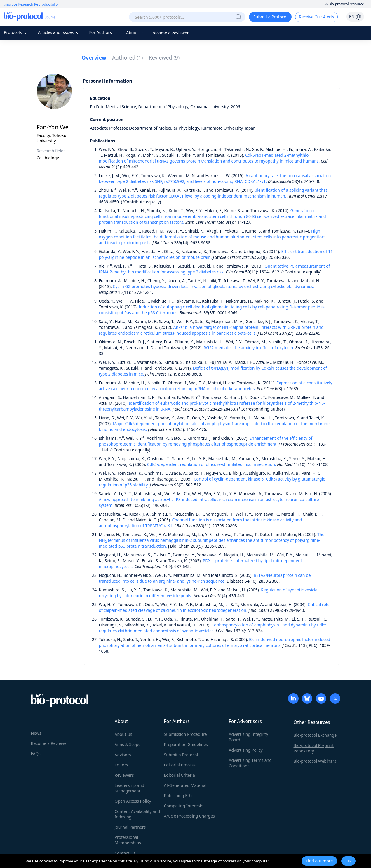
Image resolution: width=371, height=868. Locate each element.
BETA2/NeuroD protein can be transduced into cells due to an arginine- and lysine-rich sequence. (205, 578)
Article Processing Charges (189, 816)
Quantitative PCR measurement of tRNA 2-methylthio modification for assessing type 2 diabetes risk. (215, 269)
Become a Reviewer (170, 33)
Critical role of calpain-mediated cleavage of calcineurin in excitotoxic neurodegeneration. (214, 607)
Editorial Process (180, 765)
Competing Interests (184, 806)
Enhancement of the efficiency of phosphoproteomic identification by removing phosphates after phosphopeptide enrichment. (206, 441)
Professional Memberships (128, 840)
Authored (127, 57)
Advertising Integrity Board (249, 737)
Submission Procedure (185, 734)
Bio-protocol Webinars (315, 761)
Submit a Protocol (270, 17)
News (36, 733)
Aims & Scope (128, 744)
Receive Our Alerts (316, 17)
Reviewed (164, 57)
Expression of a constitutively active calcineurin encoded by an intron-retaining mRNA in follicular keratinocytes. (216, 386)
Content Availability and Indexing (137, 814)
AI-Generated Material (185, 785)
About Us (123, 734)
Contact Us (125, 853)
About (135, 33)
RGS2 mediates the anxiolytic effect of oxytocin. (249, 348)
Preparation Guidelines (186, 744)
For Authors (104, 32)
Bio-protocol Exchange (315, 735)
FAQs (36, 753)
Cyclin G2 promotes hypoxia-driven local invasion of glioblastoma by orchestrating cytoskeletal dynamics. (213, 286)
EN (355, 16)
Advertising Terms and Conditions (250, 763)
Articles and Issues (59, 32)
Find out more (319, 861)
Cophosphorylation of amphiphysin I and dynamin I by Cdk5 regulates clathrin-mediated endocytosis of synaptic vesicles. (213, 628)
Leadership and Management (130, 788)
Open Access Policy (133, 801)
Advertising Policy (246, 750)
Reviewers (124, 775)
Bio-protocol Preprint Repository (314, 748)
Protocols (16, 32)
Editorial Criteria (180, 775)
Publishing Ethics (180, 795)
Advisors (123, 755)
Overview (94, 57)
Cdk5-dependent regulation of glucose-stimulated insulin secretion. (212, 464)
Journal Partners (130, 827)
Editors (121, 765)
